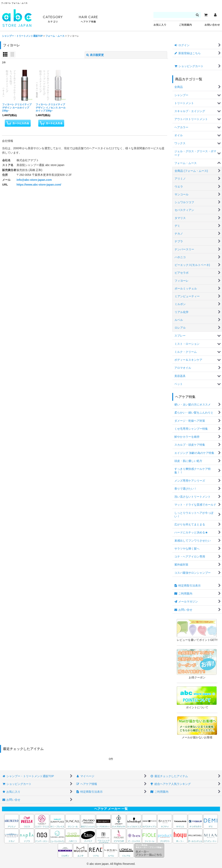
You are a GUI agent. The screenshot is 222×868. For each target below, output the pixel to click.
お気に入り (160, 25)
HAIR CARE (88, 19)
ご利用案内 (185, 25)
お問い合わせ (212, 25)
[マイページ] (215, 15)
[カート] (206, 15)
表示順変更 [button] (95, 55)
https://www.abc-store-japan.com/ (39, 185)
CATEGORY (53, 19)
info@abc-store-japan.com (34, 180)
